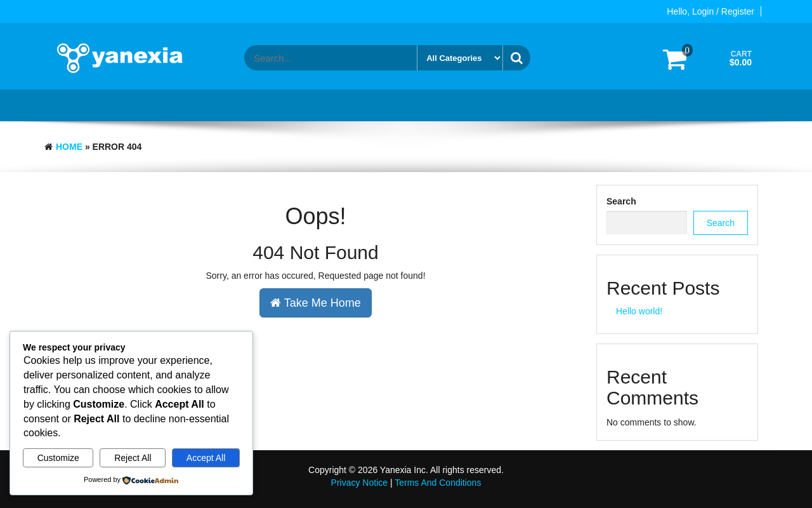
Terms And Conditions (438, 483)
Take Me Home (316, 303)
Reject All (133, 458)
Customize (58, 458)
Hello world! (639, 311)
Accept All (206, 458)
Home (69, 147)
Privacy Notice (359, 483)
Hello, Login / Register (710, 11)
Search (621, 201)
